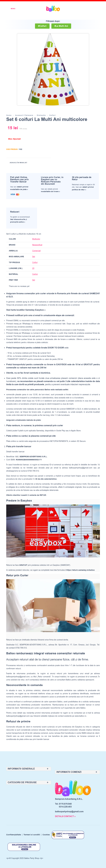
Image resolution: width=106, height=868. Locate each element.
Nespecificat (37, 245)
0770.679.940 (65, 804)
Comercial (36, 251)
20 (33, 268)
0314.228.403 (65, 807)
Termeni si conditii (32, 835)
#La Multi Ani (61, 26)
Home (9, 115)
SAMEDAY (70, 409)
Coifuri (52, 115)
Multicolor (36, 239)
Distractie (41, 115)
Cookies (46, 835)
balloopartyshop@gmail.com (81, 468)
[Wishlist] (80, 9)
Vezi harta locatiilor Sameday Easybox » (26, 310)
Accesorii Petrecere (24, 115)
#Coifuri (42, 26)
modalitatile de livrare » (50, 192)
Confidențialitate (14, 835)
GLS (79, 409)
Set (34, 257)
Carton (35, 274)
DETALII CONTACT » (65, 816)
